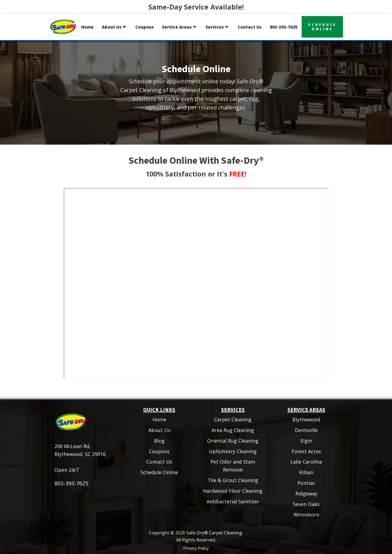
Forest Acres (306, 451)
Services (218, 27)
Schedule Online (159, 472)
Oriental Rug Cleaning (233, 441)
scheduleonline (322, 27)
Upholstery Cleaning (233, 451)
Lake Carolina (306, 462)
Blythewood (306, 419)
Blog (159, 441)
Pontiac (306, 483)
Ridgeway (306, 494)
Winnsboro (306, 515)
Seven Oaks (306, 504)
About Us (114, 27)
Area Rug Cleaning (233, 430)
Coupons (145, 27)
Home (87, 27)
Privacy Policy (196, 548)
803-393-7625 (284, 27)
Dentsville (306, 430)
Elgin (306, 441)
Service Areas (180, 27)
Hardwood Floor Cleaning (233, 491)
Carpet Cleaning (233, 419)
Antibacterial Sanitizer (233, 501)
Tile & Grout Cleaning (233, 480)
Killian (306, 472)
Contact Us (250, 27)
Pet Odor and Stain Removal (233, 466)
